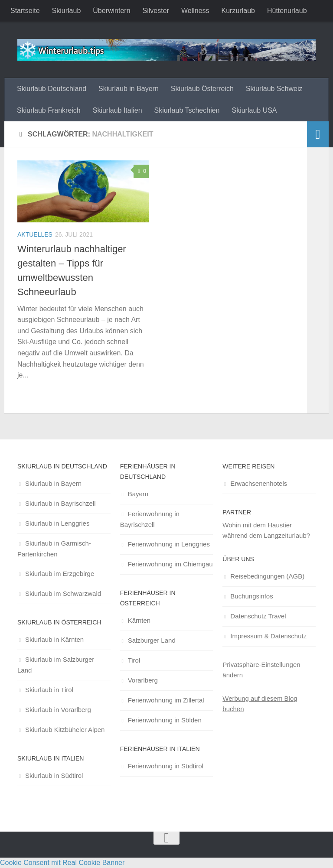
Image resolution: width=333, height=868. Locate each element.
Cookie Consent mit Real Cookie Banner (62, 863)
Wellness (195, 11)
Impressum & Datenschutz (268, 636)
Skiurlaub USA (254, 110)
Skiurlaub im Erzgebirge (60, 574)
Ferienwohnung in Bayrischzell (150, 519)
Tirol (134, 660)
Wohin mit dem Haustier (257, 525)
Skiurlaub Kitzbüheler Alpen (65, 730)
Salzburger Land (152, 640)
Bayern (138, 494)
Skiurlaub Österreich (202, 89)
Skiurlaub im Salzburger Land (56, 665)
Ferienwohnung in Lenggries (169, 544)
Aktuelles (35, 234)
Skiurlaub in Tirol (49, 690)
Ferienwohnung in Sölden (165, 720)
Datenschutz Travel (258, 616)
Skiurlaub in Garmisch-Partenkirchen (54, 549)
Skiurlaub (67, 11)
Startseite (25, 11)
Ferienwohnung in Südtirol (166, 766)
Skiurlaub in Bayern (129, 89)
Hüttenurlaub (287, 11)
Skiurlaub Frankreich (49, 110)
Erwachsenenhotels (259, 483)
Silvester (156, 11)
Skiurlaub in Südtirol (54, 775)
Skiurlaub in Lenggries (57, 523)
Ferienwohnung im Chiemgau (170, 564)
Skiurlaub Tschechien (187, 110)
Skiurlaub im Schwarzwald (63, 593)
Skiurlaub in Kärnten (54, 639)
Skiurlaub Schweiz (274, 89)
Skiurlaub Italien (118, 110)
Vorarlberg (143, 680)
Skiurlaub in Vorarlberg (58, 710)
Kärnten (139, 620)
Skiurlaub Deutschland (52, 89)
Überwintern (111, 11)
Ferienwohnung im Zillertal (166, 700)
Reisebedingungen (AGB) (267, 576)
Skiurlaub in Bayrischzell (60, 503)
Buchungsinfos (251, 596)
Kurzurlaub (238, 11)
